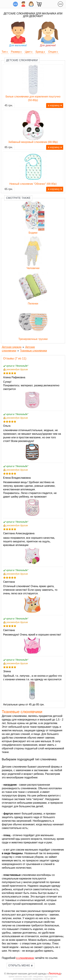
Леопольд (55, 974)
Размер (16, 52)
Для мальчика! (18, 34)
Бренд (39, 52)
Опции (52, 52)
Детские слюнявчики (22, 60)
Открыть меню (21, 965)
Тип (4, 52)
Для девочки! (48, 34)
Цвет (28, 52)
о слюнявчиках (25, 958)
